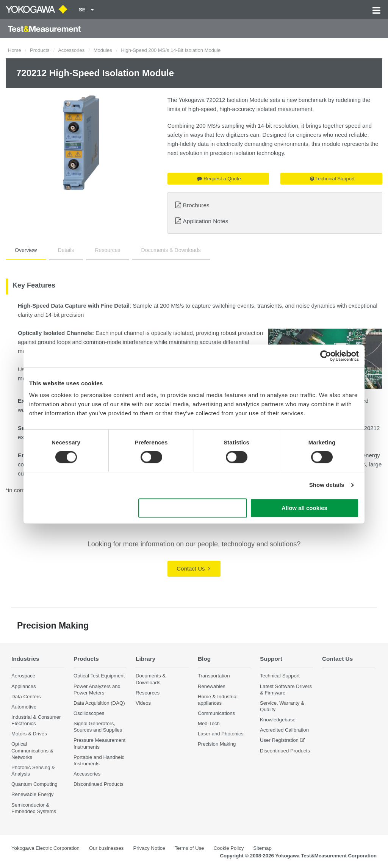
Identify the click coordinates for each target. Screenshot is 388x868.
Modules (103, 50)
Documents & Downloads (171, 250)
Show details (327, 485)
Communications (216, 713)
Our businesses (106, 848)
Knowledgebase (278, 720)
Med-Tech (209, 723)
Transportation (214, 676)
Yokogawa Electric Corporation (45, 848)
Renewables (212, 686)
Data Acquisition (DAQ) (99, 703)
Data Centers (26, 697)
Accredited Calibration (284, 730)
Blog (204, 659)
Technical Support (332, 179)
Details (66, 250)
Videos (143, 703)
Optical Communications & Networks (32, 750)
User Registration (279, 740)
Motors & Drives (29, 734)
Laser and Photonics (221, 734)
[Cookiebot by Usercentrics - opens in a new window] (326, 356)
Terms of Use (189, 848)
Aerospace (23, 676)
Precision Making (217, 744)
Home (15, 50)
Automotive (24, 707)
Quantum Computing (34, 784)
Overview (26, 250)
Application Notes (206, 221)
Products (40, 50)
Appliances (24, 686)
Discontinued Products (99, 784)
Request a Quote (219, 179)
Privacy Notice (149, 848)
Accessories (71, 50)
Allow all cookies (304, 508)
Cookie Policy (228, 848)
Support (271, 659)
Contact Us (193, 569)
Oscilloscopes (89, 713)
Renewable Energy (32, 794)
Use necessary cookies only (193, 508)
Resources (108, 250)
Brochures (196, 205)
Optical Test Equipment (99, 676)
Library (145, 659)
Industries (25, 659)
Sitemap (262, 848)
